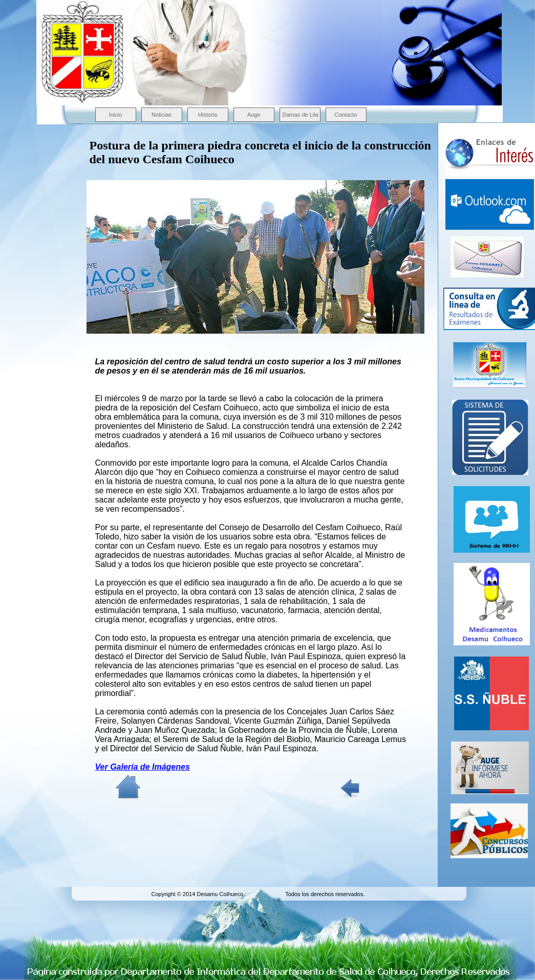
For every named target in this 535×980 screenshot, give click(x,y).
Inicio (116, 115)
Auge (254, 115)
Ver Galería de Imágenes (143, 767)
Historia (208, 115)
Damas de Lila (301, 115)
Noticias (162, 115)
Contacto (346, 115)
